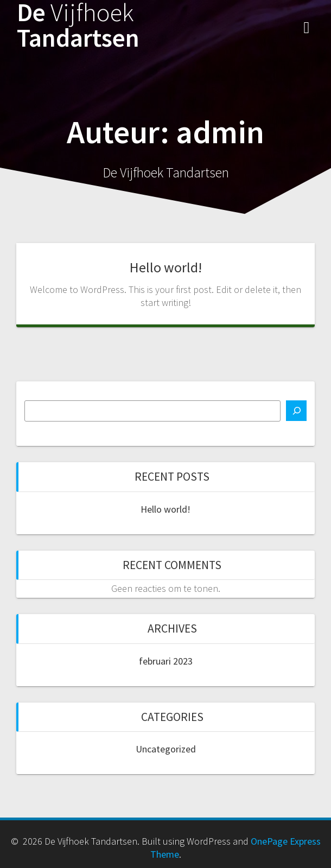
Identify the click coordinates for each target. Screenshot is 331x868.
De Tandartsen (78, 25)
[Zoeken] (296, 411)
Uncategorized (166, 749)
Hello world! (166, 267)
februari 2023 (166, 661)
